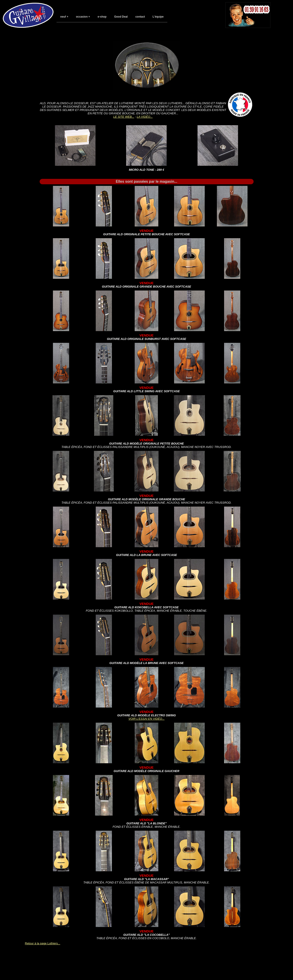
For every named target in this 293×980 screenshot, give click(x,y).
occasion (82, 17)
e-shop (102, 17)
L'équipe (158, 17)
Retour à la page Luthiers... (43, 943)
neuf (63, 17)
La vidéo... (145, 117)
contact (140, 17)
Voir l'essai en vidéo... (147, 719)
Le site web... (124, 117)
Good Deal (121, 17)
